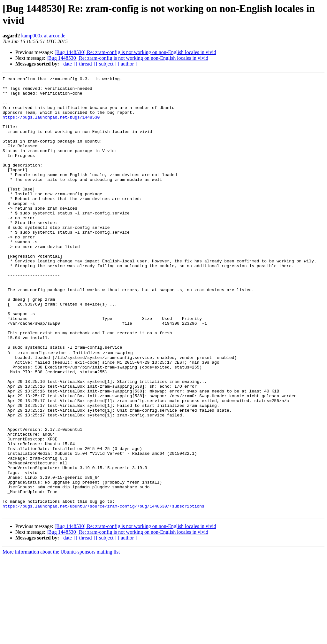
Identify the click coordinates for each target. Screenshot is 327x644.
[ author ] (127, 64)
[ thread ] (85, 64)
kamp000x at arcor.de (43, 36)
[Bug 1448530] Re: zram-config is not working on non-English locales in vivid (135, 52)
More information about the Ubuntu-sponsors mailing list (61, 638)
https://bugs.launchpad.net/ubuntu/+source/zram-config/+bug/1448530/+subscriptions (103, 592)
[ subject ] (106, 64)
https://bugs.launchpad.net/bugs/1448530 (51, 126)
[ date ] (68, 64)
